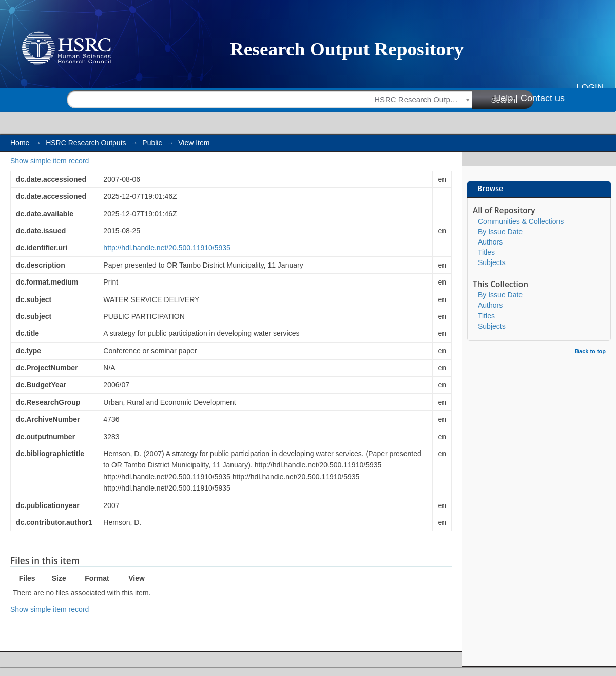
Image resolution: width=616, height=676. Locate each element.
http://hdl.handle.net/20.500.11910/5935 (167, 248)
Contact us (543, 98)
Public (152, 143)
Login (590, 88)
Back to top (590, 351)
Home (20, 143)
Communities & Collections (521, 221)
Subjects (492, 262)
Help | (506, 98)
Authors (490, 242)
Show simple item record (50, 161)
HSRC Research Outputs (86, 143)
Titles (486, 252)
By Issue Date (500, 232)
